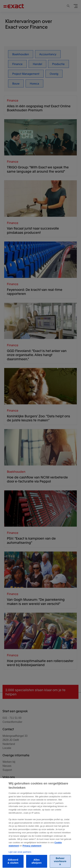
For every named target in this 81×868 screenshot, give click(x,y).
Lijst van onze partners (20, 856)
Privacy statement (32, 850)
